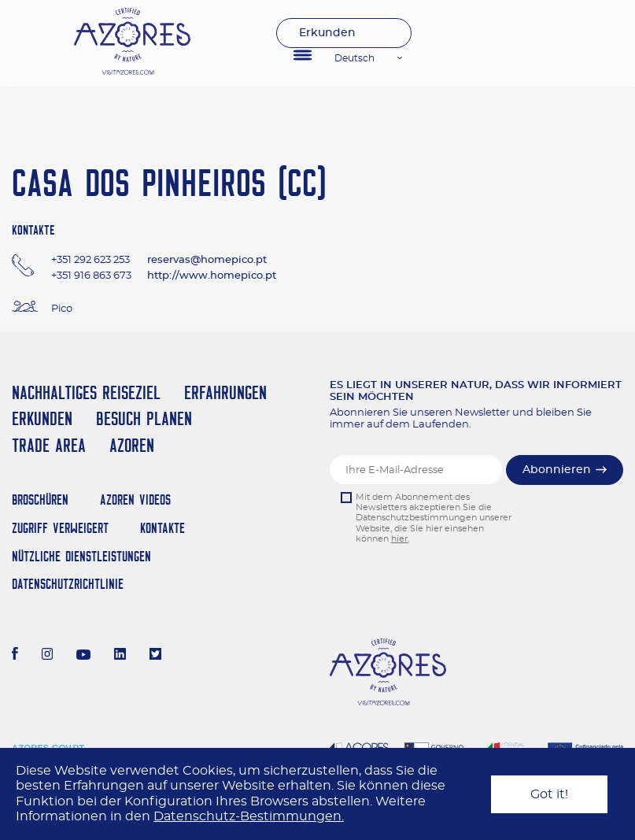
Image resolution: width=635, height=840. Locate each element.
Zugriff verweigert (60, 528)
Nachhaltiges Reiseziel (86, 392)
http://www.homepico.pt (212, 276)
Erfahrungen (225, 392)
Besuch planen (144, 418)
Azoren (132, 445)
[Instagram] (48, 656)
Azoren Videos (135, 500)
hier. (400, 539)
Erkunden (327, 33)
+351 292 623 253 (90, 260)
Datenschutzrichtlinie (68, 584)
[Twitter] (155, 656)
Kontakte (162, 528)
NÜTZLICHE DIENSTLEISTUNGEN (81, 556)
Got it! (549, 794)
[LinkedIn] (120, 656)
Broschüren (40, 500)
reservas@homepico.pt (207, 260)
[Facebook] (15, 656)
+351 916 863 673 (91, 276)
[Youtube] (83, 656)
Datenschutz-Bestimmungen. (249, 816)
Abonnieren (557, 470)
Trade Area (49, 445)
